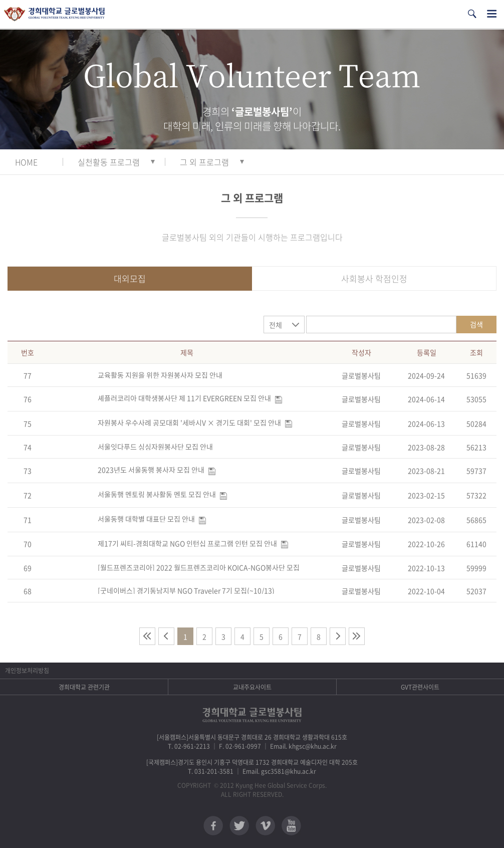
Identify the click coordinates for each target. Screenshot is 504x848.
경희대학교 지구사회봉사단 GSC (54, 14)
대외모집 (130, 278)
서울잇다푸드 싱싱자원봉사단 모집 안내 (155, 447)
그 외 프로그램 (204, 162)
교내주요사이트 (252, 687)
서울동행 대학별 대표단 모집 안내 (146, 519)
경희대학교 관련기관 (84, 687)
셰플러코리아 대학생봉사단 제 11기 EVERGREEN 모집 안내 (184, 398)
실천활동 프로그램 (109, 162)
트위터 (239, 826)
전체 (276, 325)
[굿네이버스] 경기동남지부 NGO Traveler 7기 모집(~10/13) (186, 590)
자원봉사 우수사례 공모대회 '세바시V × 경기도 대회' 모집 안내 (189, 422)
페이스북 (213, 826)
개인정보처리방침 (27, 671)
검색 (476, 324)
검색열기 (472, 14)
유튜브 (291, 826)
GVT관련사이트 (420, 687)
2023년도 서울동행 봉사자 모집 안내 (151, 470)
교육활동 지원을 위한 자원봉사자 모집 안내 (160, 375)
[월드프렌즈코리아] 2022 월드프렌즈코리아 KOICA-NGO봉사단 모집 (199, 567)
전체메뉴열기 (492, 14)
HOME (26, 162)
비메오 (265, 826)
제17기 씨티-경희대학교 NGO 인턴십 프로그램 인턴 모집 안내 (187, 543)
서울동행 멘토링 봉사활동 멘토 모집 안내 (157, 494)
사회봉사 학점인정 (374, 278)
